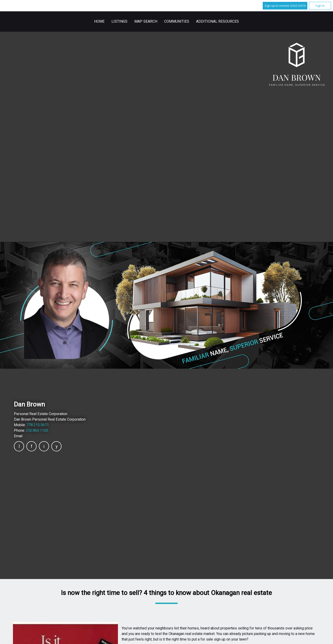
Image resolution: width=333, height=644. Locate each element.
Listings (119, 22)
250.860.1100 (37, 431)
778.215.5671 (38, 425)
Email (18, 436)
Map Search (146, 22)
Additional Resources (217, 22)
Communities (177, 22)
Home (99, 22)
